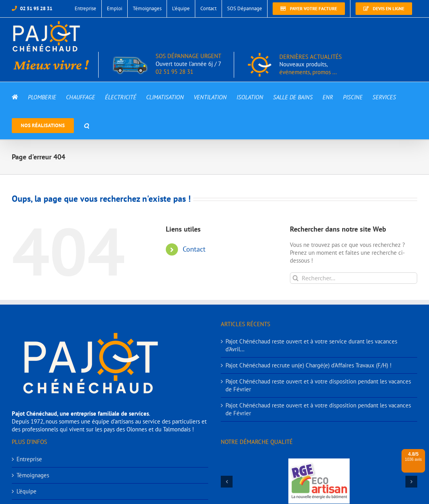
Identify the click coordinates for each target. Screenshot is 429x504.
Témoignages (33, 475)
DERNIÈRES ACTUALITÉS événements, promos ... (311, 65)
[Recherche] (296, 278)
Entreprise (29, 459)
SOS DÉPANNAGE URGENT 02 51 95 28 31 (167, 64)
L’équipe (27, 491)
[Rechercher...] (354, 278)
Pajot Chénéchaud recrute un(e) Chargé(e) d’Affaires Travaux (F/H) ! (309, 365)
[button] (86, 125)
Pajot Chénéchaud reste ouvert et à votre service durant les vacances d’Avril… (311, 345)
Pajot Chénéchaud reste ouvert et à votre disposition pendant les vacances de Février (318, 385)
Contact (194, 249)
